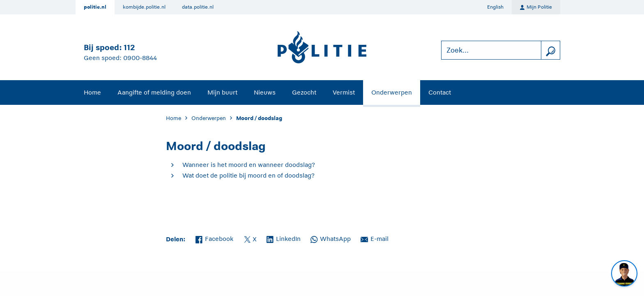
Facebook (214, 238)
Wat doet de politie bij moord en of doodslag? (248, 175)
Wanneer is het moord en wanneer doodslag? (249, 165)
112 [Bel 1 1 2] (129, 47)
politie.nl (95, 7)
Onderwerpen (392, 92)
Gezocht (304, 92)
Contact (440, 92)
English (495, 7)
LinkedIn (284, 238)
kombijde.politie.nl (144, 7)
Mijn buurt (222, 92)
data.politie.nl (198, 7)
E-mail (375, 238)
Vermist (344, 92)
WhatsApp (331, 238)
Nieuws (265, 92)
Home (92, 92)
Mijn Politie (536, 7)
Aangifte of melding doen (154, 92)
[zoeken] (550, 50)
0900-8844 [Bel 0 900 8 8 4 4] (140, 58)
